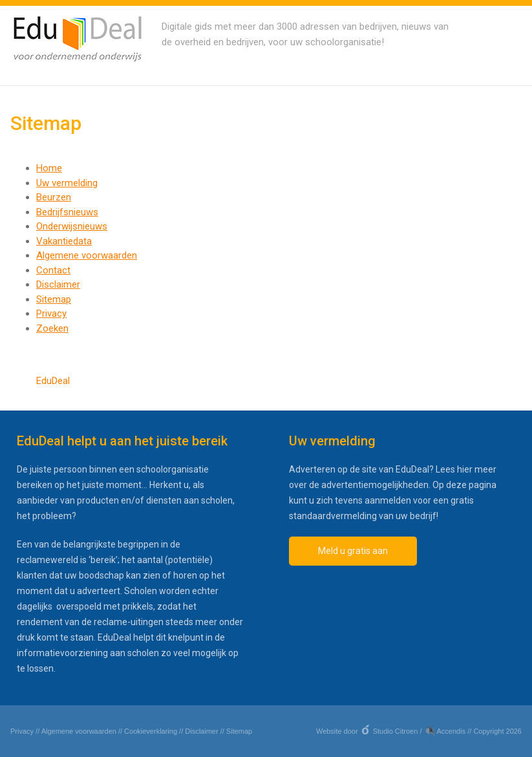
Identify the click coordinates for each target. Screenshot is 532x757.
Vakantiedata (64, 241)
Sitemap (54, 299)
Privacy (51, 314)
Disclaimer (58, 284)
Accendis (452, 731)
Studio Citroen (396, 731)
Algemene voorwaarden (87, 255)
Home (49, 168)
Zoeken (52, 328)
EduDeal (53, 381)
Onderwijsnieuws (72, 226)
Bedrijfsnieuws (67, 212)
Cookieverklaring (151, 731)
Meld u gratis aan (353, 551)
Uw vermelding (67, 183)
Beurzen (54, 197)
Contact (53, 270)
